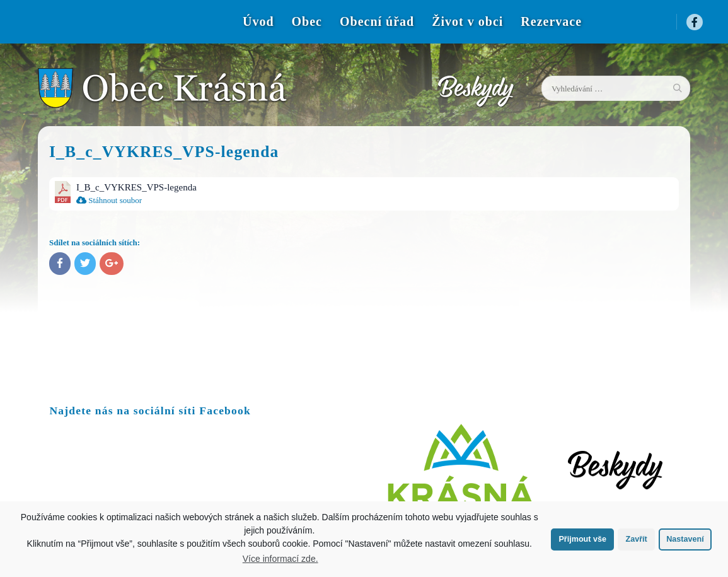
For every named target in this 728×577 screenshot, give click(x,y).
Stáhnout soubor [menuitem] (109, 200)
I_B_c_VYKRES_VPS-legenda (136, 187)
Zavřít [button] (636, 539)
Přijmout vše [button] (582, 539)
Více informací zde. (280, 559)
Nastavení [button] (685, 539)
